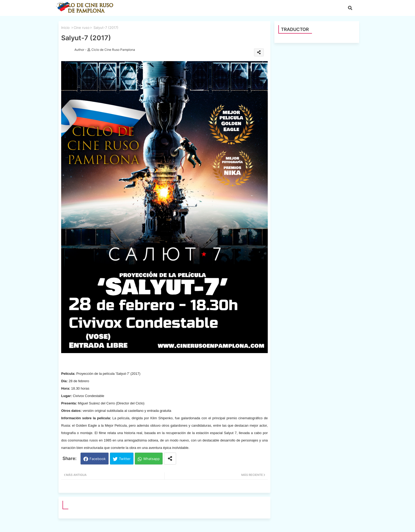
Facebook (98, 459)
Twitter (125, 459)
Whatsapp (151, 459)
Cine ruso (82, 28)
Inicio (65, 28)
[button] (350, 8)
